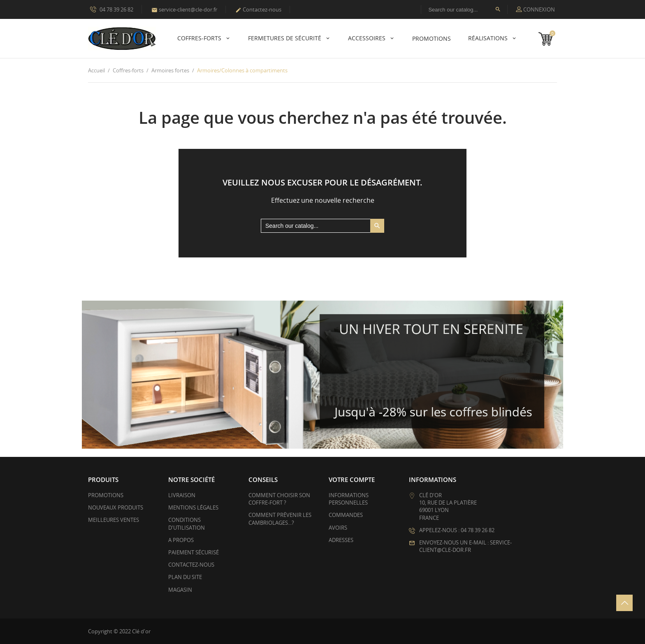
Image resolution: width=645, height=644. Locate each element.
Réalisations (489, 38)
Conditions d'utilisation (187, 524)
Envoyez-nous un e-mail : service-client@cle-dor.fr (465, 546)
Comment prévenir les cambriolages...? (280, 519)
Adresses (341, 540)
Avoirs (338, 528)
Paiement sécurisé (194, 552)
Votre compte (352, 480)
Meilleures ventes (114, 520)
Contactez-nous (258, 9)
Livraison (182, 495)
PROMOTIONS (432, 38)
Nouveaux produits (116, 507)
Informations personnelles (349, 499)
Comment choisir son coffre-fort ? (279, 499)
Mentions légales (193, 507)
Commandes (346, 515)
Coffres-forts (200, 38)
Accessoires (368, 38)
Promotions (106, 495)
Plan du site (185, 577)
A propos (181, 540)
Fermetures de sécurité (285, 38)
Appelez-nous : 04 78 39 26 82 (457, 530)
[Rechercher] (464, 9)
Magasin (180, 590)
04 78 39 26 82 (112, 9)
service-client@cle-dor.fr (184, 9)
